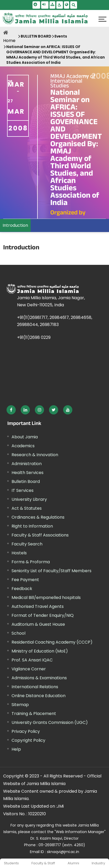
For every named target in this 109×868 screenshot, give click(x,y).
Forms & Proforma (31, 562)
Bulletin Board (26, 482)
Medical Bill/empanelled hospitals (46, 598)
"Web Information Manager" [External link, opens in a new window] (80, 832)
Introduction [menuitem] (15, 225)
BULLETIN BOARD (36, 36)
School (18, 633)
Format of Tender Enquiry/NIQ (43, 615)
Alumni (73, 863)
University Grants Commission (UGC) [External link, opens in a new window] (50, 722)
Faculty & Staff (43, 863)
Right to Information (32, 526)
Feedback (22, 589)
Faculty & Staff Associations (40, 535)
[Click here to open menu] (102, 19)
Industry (98, 863)
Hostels (19, 553)
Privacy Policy (26, 731)
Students (11, 863)
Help (16, 749)
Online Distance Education (39, 696)
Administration (27, 464)
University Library (29, 499)
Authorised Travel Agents (38, 606)
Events (61, 36)
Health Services (28, 473)
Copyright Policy (28, 740)
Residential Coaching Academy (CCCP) (52, 642)
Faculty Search (27, 544)
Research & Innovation (35, 455)
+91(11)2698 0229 (34, 337)
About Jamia (25, 437)
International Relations (35, 687)
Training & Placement (34, 714)
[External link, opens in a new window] (11, 410)
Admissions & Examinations (39, 678)
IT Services (23, 490)
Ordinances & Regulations (38, 517)
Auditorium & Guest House (38, 624)
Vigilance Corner (29, 669)
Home (9, 41)
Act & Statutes (27, 508)
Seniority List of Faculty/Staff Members (51, 571)
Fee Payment (25, 580)
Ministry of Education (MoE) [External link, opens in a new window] (40, 651)
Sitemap (20, 705)
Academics (23, 446)
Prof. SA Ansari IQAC (32, 660)
